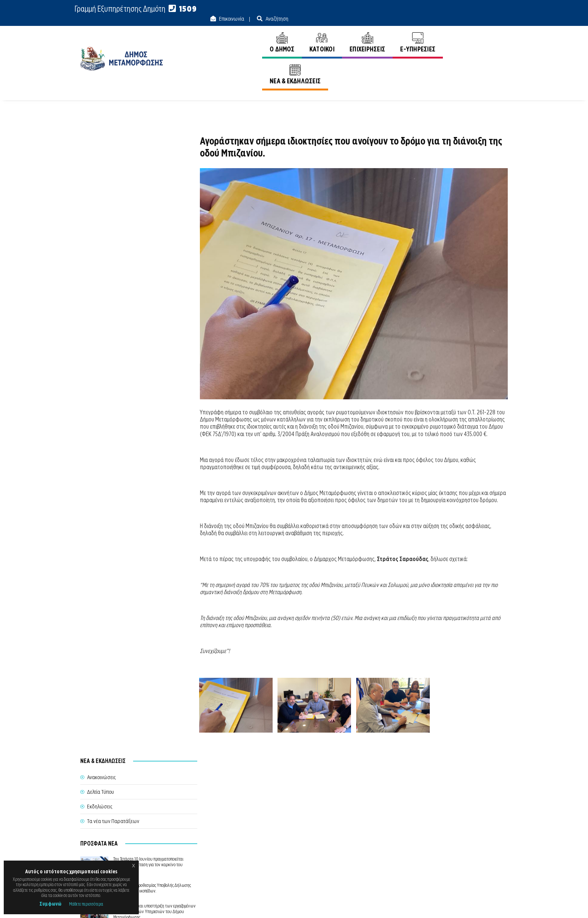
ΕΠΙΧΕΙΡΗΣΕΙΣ (366, 33)
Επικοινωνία (450, 9)
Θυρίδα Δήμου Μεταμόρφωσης (287, 853)
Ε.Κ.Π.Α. (428, 904)
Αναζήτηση (496, 9)
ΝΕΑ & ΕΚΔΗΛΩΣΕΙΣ (475, 33)
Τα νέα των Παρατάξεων (113, 191)
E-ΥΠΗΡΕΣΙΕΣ (417, 33)
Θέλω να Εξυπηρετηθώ (295, 839)
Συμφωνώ (50, 904)
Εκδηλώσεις (100, 176)
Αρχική (460, 63)
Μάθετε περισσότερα (86, 904)
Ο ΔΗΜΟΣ (280, 33)
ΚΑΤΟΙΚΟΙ (320, 33)
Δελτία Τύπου (100, 161)
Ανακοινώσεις (493, 63)
